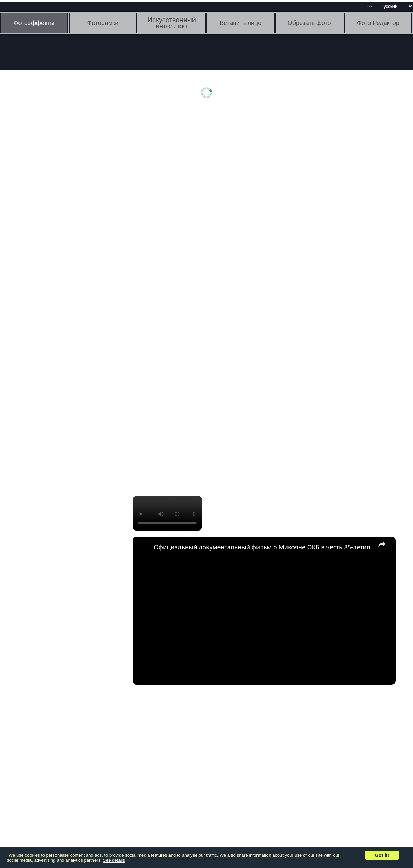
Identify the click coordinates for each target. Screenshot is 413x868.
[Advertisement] (53, 218)
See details (114, 860)
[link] (143, 548)
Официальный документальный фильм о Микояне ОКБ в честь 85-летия (262, 547)
